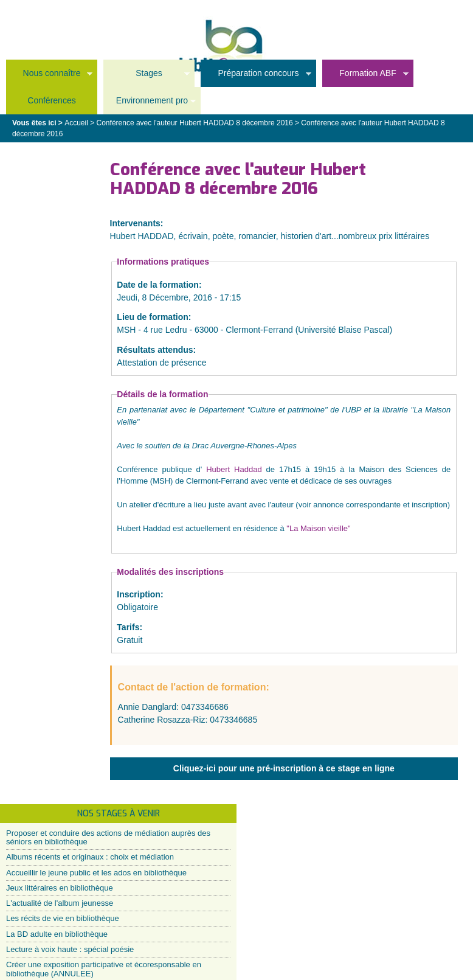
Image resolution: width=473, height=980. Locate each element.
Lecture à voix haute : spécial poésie (70, 949)
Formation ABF (365, 77)
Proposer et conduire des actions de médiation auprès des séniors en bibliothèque (108, 837)
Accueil (76, 123)
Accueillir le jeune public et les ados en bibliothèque (96, 873)
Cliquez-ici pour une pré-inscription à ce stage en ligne (284, 768)
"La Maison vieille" (318, 528)
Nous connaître (49, 77)
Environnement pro (150, 104)
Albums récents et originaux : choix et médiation (90, 857)
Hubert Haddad (232, 469)
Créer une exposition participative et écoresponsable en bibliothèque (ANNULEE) (104, 969)
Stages (147, 77)
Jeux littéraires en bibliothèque (60, 888)
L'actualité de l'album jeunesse (60, 903)
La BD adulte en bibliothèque (57, 934)
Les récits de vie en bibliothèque (63, 918)
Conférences (51, 100)
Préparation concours (256, 77)
